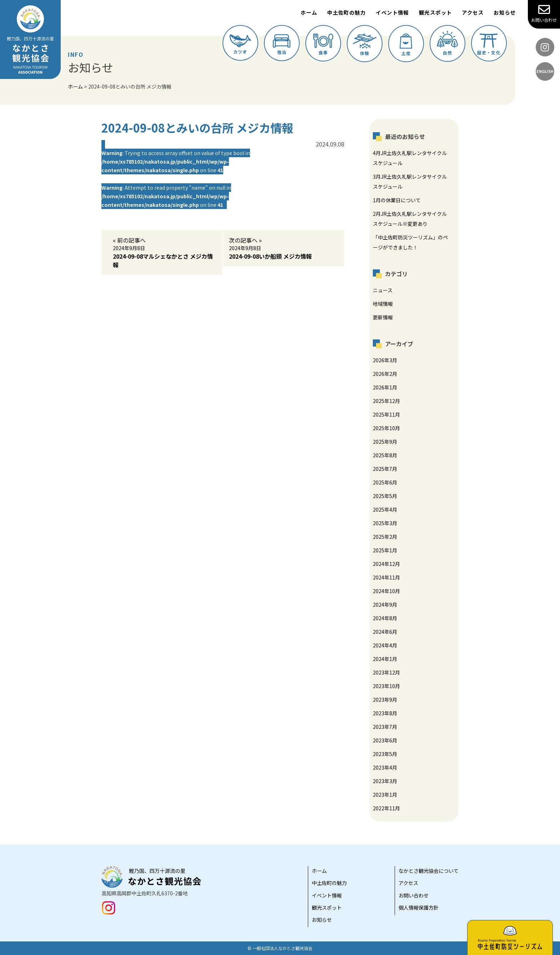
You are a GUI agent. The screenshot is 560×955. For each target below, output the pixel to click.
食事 (323, 44)
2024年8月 (385, 618)
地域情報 (383, 304)
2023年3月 (385, 781)
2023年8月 (385, 713)
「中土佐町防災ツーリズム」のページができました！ (410, 242)
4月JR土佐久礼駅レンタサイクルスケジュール (410, 158)
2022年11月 (386, 808)
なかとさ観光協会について (429, 871)
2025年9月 (385, 442)
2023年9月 (385, 700)
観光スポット (436, 12)
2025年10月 (386, 428)
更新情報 (383, 317)
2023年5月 (385, 754)
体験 (365, 45)
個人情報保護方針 (419, 907)
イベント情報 (392, 12)
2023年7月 (385, 727)
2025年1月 (385, 550)
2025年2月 (385, 537)
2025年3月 (385, 523)
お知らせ (505, 12)
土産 (406, 45)
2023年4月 (385, 767)
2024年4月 (385, 645)
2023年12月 (386, 672)
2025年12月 (386, 401)
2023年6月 (385, 740)
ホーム (309, 12)
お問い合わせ (544, 13)
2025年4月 (385, 509)
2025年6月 (385, 482)
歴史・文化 (489, 44)
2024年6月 (385, 632)
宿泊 (282, 45)
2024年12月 (386, 564)
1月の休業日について (397, 200)
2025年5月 (385, 496)
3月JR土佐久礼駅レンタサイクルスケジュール (410, 181)
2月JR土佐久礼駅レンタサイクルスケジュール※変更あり (410, 219)
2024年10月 (386, 591)
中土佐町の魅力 (346, 12)
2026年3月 (385, 360)
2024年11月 (386, 577)
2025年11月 (386, 414)
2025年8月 (385, 455)
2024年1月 (385, 659)
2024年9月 (385, 605)
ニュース (383, 290)
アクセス (473, 12)
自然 (447, 43)
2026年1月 (385, 387)
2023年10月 (386, 686)
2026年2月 (385, 374)
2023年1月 (385, 795)
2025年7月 (385, 469)
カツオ (240, 44)
